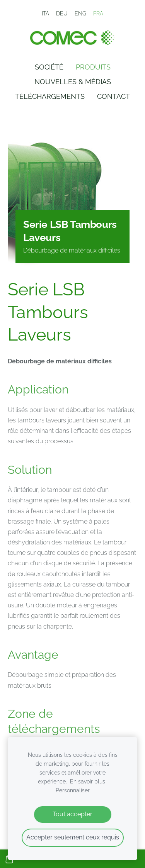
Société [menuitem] (49, 67)
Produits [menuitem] (93, 67)
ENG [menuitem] (80, 14)
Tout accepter (72, 814)
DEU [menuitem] (62, 14)
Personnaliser (73, 790)
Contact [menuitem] (113, 96)
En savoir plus (88, 781)
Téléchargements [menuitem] (50, 96)
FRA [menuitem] (98, 14)
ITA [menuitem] (45, 14)
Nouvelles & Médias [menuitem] (73, 82)
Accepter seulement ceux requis (73, 837)
